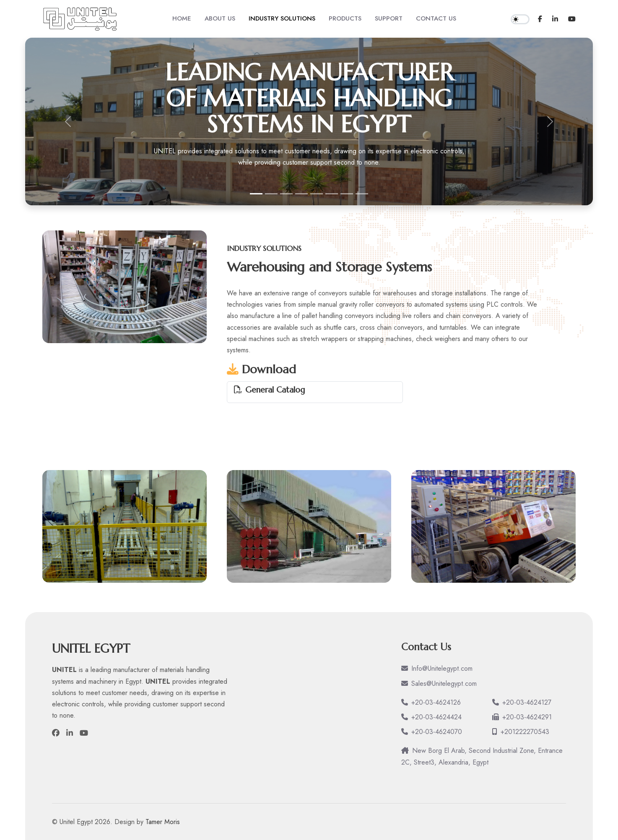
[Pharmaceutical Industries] (332, 194)
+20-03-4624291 (522, 717)
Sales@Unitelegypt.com (439, 684)
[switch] (520, 19)
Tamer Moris (163, 822)
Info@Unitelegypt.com (437, 668)
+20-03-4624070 (432, 732)
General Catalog (275, 390)
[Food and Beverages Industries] (347, 194)
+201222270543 (521, 732)
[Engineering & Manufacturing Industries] (317, 194)
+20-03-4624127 (522, 702)
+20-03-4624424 (431, 717)
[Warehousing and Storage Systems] (286, 194)
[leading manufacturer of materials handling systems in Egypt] (256, 194)
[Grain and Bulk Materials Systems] (271, 194)
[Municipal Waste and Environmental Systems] (301, 194)
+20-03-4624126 (431, 702)
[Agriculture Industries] (362, 194)
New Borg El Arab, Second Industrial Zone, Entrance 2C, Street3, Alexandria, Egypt (482, 756)
